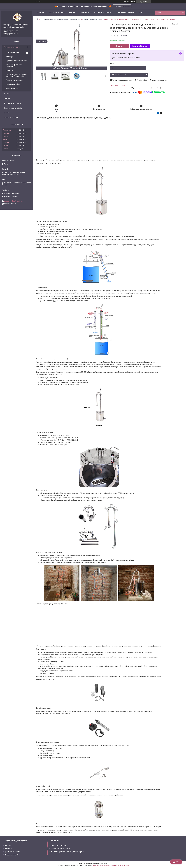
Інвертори (9, 57)
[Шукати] (183, 13)
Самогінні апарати (12, 53)
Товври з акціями (11, 118)
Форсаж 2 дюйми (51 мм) (91, 19)
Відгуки (7, 99)
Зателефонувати (122, 6)
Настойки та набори (13, 84)
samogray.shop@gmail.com (14, 201)
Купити (119, 46)
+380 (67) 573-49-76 (58, 845)
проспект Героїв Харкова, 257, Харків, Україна (68, 852)
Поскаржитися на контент (102, 866)
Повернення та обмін (125, 12)
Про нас (73, 12)
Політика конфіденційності (120, 866)
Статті (6, 113)
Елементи (9, 70)
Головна (40, 12)
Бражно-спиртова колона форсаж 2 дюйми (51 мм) (62, 19)
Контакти (85, 12)
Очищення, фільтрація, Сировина (14, 66)
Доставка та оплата (102, 12)
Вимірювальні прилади (14, 80)
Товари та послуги (57, 12)
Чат (176, 862)
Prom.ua (104, 864)
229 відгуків (131, 2)
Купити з (140, 46)
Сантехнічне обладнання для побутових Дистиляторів (16, 75)
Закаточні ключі (12, 88)
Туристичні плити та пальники (17, 61)
